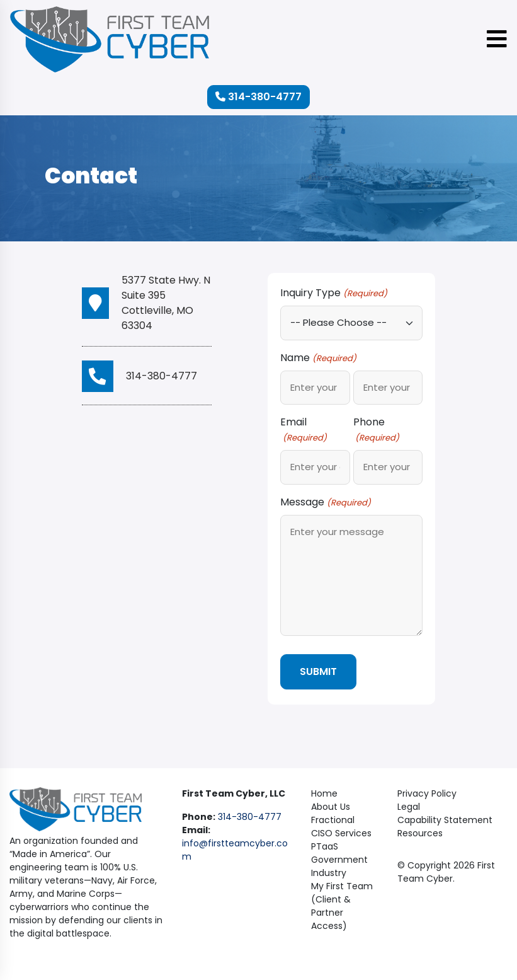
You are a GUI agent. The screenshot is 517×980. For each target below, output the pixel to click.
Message (325, 502)
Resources (420, 832)
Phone (376, 429)
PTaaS (325, 845)
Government (339, 858)
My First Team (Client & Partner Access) (342, 905)
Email (303, 429)
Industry (329, 872)
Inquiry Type (333, 293)
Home (324, 792)
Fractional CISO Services (341, 825)
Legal (409, 805)
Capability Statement (445, 819)
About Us (331, 805)
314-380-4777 (258, 97)
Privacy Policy (427, 792)
